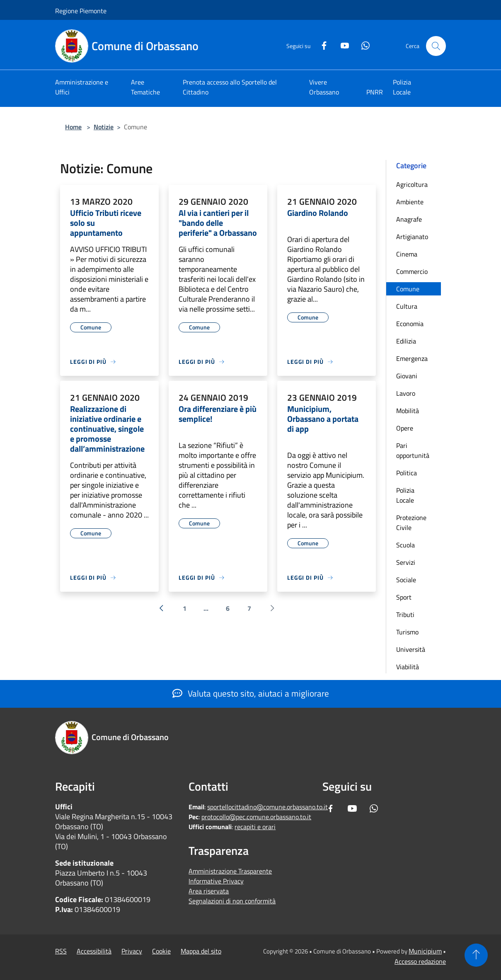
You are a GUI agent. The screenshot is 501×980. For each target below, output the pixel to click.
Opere (405, 428)
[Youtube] (341, 45)
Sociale (406, 580)
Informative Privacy (216, 881)
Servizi (406, 562)
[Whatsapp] (362, 45)
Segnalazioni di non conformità (232, 901)
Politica (407, 473)
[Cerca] (436, 46)
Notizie (104, 127)
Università (411, 649)
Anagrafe (409, 219)
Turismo (407, 632)
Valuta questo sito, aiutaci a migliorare (251, 693)
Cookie (161, 951)
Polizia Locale (405, 495)
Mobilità (408, 411)
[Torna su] (476, 955)
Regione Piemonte (81, 11)
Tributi (405, 615)
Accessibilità (94, 951)
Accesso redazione (420, 961)
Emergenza (412, 358)
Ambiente (410, 202)
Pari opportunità (413, 450)
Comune (408, 289)
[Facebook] (321, 45)
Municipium (425, 951)
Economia (410, 324)
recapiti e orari (255, 827)
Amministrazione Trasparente (230, 871)
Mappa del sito (201, 951)
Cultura (407, 306)
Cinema (407, 254)
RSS (61, 951)
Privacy (132, 951)
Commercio (412, 271)
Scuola (405, 545)
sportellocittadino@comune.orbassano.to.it (267, 807)
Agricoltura (412, 184)
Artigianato (412, 237)
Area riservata (209, 891)
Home (73, 127)
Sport (404, 597)
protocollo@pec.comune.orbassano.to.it (256, 817)
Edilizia (406, 341)
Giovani (407, 376)
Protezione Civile (411, 523)
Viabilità (408, 667)
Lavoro (406, 393)
